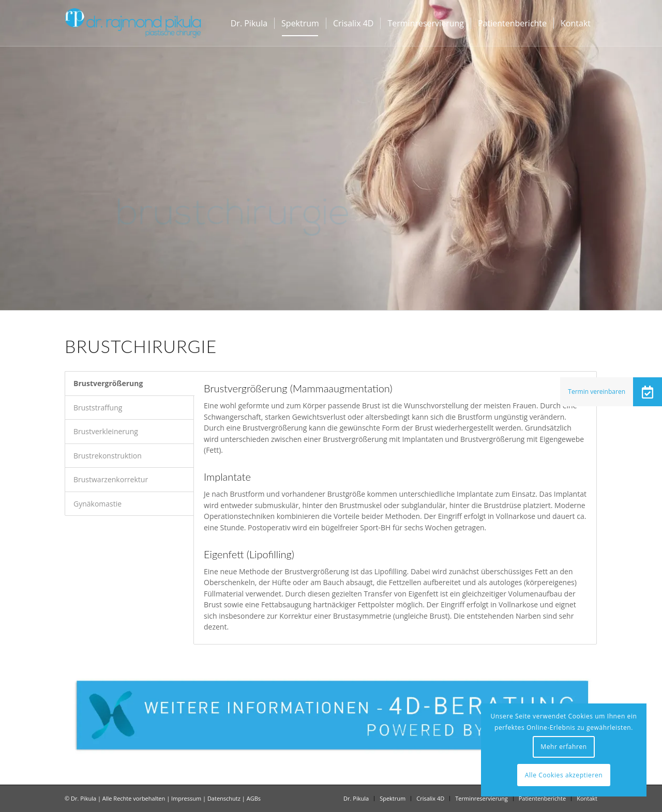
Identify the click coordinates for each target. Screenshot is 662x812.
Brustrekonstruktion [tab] (108, 456)
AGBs (254, 798)
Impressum (186, 798)
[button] (648, 392)
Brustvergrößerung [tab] (108, 383)
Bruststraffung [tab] (98, 408)
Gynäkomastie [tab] (97, 504)
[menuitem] (249, 23)
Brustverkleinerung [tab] (106, 431)
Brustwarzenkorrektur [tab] (111, 479)
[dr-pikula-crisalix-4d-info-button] (331, 715)
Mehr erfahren (563, 747)
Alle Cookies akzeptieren (564, 775)
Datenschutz (224, 798)
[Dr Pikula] (133, 23)
